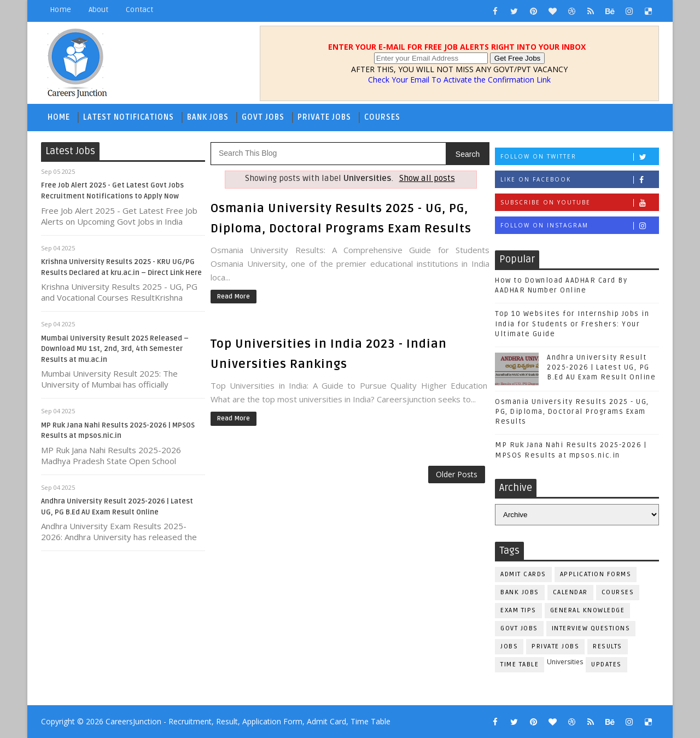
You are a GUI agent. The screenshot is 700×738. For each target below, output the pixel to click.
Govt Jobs (263, 117)
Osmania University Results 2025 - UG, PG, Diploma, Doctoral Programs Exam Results (572, 412)
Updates (606, 664)
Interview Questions (591, 628)
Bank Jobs (208, 117)
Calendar (570, 592)
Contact (139, 10)
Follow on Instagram (579, 225)
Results (608, 646)
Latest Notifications (129, 117)
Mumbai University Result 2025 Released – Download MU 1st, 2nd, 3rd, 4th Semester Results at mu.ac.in (115, 349)
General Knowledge (588, 610)
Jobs (509, 646)
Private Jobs (324, 117)
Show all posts (427, 178)
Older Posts (457, 474)
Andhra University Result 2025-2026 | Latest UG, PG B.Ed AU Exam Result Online (601, 367)
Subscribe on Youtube (579, 203)
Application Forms (596, 574)
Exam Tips (518, 610)
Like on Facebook (579, 180)
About (98, 10)
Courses (382, 117)
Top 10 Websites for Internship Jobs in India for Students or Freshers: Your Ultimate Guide (572, 324)
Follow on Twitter (579, 157)
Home (60, 10)
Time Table (520, 664)
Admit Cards (523, 574)
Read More (234, 297)
